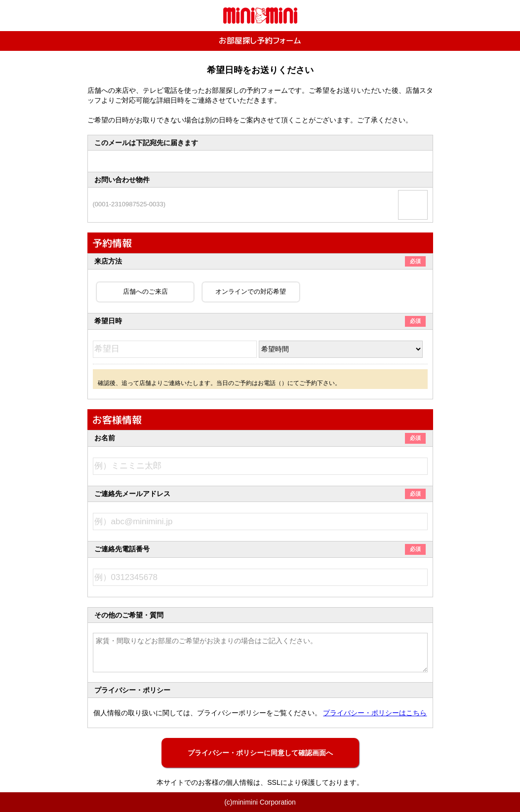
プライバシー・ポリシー (132, 690)
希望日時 (260, 321)
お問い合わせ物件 (122, 180)
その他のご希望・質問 (129, 615)
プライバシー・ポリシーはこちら (375, 713)
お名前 (260, 438)
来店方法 (260, 261)
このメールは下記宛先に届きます (146, 143)
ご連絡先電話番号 (260, 549)
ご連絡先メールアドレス (260, 494)
